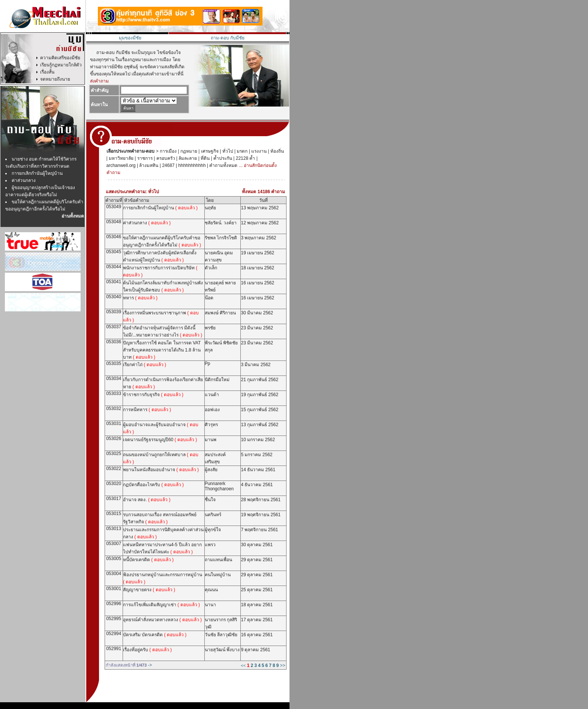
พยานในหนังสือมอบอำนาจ (161, 470)
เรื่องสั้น (47, 72)
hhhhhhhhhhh (191, 165)
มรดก (241, 151)
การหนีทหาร (147, 410)
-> (150, 665)
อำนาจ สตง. (147, 500)
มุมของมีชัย (130, 38)
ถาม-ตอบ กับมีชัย (228, 38)
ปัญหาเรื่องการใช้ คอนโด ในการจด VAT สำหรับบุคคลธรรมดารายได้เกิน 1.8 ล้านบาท (162, 350)
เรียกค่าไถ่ (145, 365)
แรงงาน (258, 151)
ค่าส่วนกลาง (24, 180)
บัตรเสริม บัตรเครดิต (155, 635)
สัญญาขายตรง (149, 590)
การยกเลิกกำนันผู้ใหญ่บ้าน (37, 173)
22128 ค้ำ (245, 158)
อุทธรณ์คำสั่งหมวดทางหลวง (162, 620)
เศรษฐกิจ (209, 151)
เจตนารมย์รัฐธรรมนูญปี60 (160, 440)
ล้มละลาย (187, 158)
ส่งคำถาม (99, 81)
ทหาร (140, 298)
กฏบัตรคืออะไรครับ (153, 485)
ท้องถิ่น (277, 151)
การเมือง (168, 151)
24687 (168, 165)
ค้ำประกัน (222, 158)
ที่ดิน (205, 158)
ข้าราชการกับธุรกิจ (153, 395)
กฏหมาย (188, 151)
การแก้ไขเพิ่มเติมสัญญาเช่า (161, 605)
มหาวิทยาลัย (121, 158)
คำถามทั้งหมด (223, 165)
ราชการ (144, 158)
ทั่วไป (227, 151)
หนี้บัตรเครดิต (148, 560)
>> (282, 665)
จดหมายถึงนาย (55, 79)
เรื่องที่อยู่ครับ (147, 650)
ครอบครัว (165, 158)
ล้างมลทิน (148, 165)
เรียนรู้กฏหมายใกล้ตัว (61, 65)
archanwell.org (121, 165)
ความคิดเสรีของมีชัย (60, 58)
